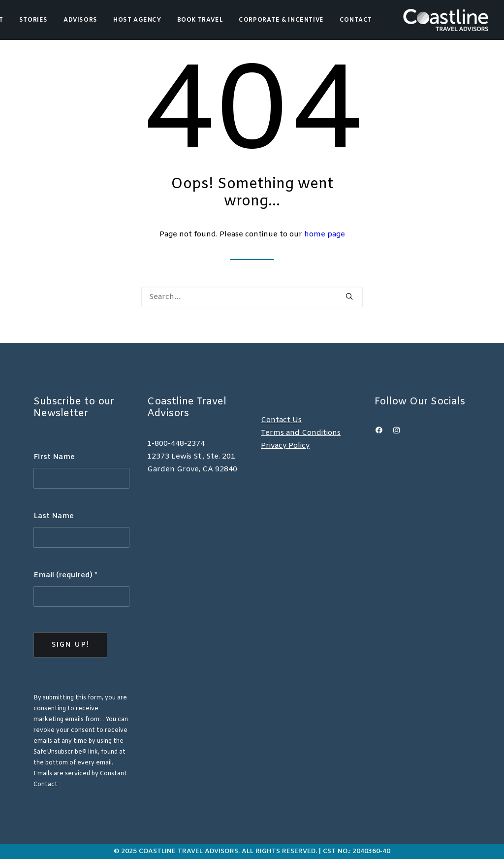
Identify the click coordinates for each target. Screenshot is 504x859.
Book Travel (200, 20)
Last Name (54, 516)
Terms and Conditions (301, 433)
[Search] (252, 297)
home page (325, 234)
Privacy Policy (285, 446)
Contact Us (281, 420)
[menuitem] (33, 20)
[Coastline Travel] (446, 20)
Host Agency (137, 20)
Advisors (80, 20)
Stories (33, 20)
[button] (349, 296)
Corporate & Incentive (281, 20)
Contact (356, 20)
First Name (54, 457)
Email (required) (65, 575)
